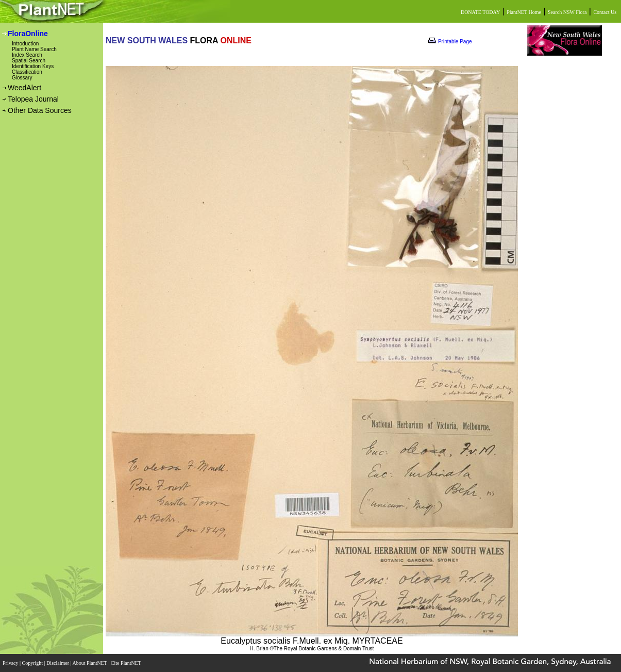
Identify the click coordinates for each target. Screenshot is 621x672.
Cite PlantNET (127, 663)
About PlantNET (90, 663)
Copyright (33, 663)
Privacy (11, 663)
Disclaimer (58, 663)
